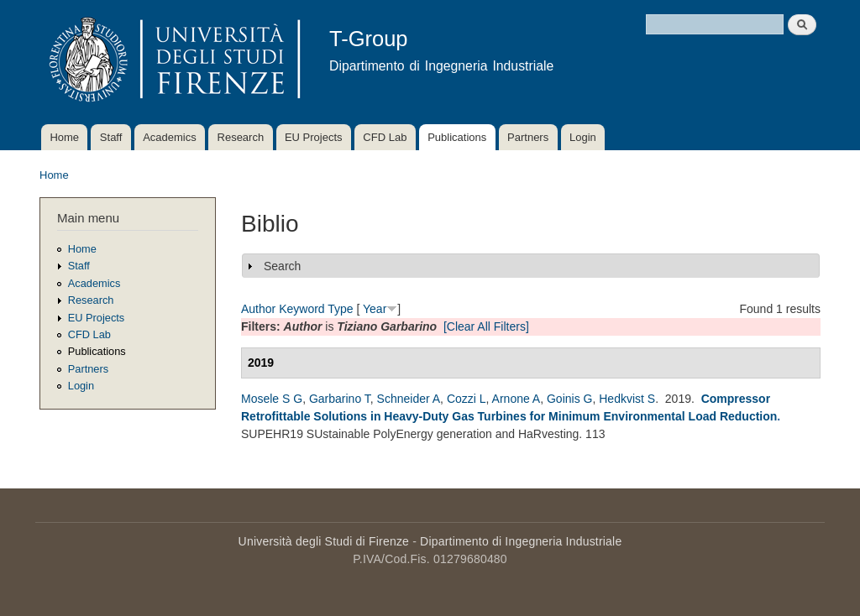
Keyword (302, 309)
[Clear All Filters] (486, 326)
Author (258, 309)
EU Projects (314, 137)
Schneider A (409, 399)
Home (64, 137)
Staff (111, 137)
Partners (528, 137)
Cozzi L (467, 399)
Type (340, 309)
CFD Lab (385, 137)
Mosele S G (272, 399)
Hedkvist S (627, 399)
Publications (457, 137)
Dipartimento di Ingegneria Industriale (521, 541)
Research (241, 137)
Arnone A (517, 399)
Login (583, 137)
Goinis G (569, 399)
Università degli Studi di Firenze (324, 541)
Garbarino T (340, 399)
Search (282, 266)
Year (375, 309)
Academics (170, 137)
